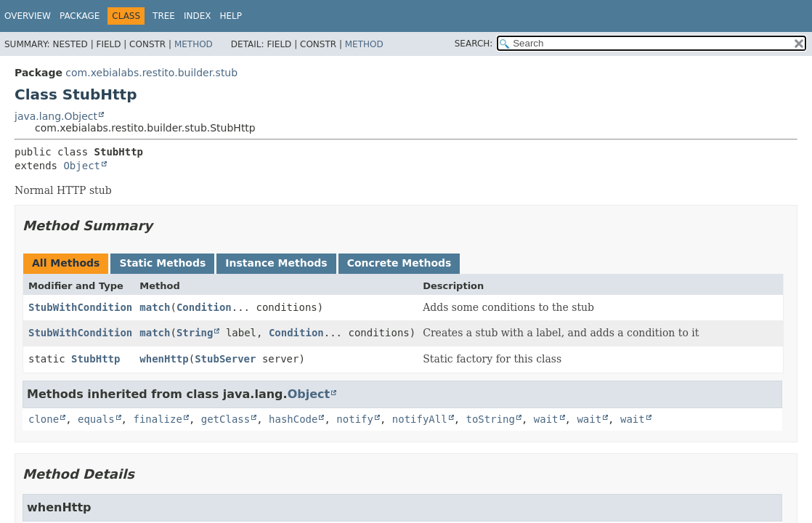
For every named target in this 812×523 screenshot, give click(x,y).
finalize (157, 419)
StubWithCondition (80, 307)
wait (546, 419)
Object (82, 166)
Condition (204, 307)
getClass (226, 419)
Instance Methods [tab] (276, 263)
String (195, 333)
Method (194, 44)
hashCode (293, 419)
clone (44, 419)
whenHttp (164, 359)
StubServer (225, 359)
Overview (28, 16)
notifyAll (420, 419)
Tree (164, 16)
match (155, 307)
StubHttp (96, 359)
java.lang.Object (56, 116)
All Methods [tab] (66, 263)
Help (231, 16)
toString (491, 419)
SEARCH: (474, 44)
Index (198, 16)
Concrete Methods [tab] (399, 263)
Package (80, 16)
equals (96, 419)
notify (355, 419)
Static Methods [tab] (162, 263)
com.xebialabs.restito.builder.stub (151, 73)
